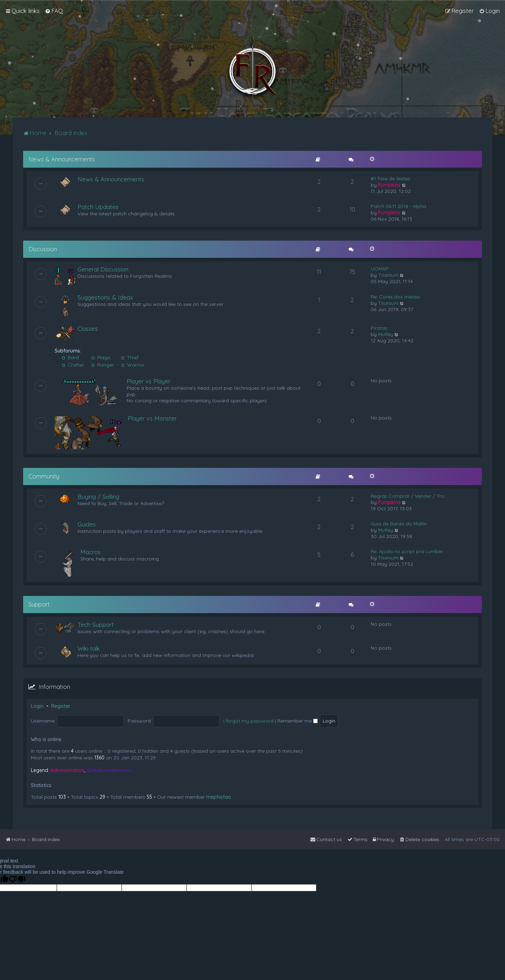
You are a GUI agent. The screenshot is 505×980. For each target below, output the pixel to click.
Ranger (103, 365)
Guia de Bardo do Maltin (399, 524)
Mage (101, 357)
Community (44, 476)
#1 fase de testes (390, 179)
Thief (130, 357)
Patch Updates (98, 207)
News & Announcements (62, 159)
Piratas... (381, 328)
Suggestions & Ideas (105, 297)
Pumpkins (389, 185)
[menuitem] (54, 11)
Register (61, 706)
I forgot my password (248, 721)
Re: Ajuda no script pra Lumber (407, 551)
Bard (70, 357)
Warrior (133, 365)
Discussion (43, 249)
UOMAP (380, 269)
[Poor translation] (17, 880)
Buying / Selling (98, 496)
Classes (88, 328)
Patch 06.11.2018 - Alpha (398, 206)
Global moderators (109, 770)
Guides (87, 524)
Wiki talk (89, 648)
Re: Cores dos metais (395, 297)
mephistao (219, 797)
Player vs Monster (152, 418)
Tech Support (96, 625)
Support (39, 604)
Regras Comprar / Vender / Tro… (409, 496)
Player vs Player (149, 381)
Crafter (73, 365)
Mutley (386, 334)
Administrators (68, 770)
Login (37, 706)
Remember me (298, 721)
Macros (90, 552)
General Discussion (103, 269)
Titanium (388, 275)
